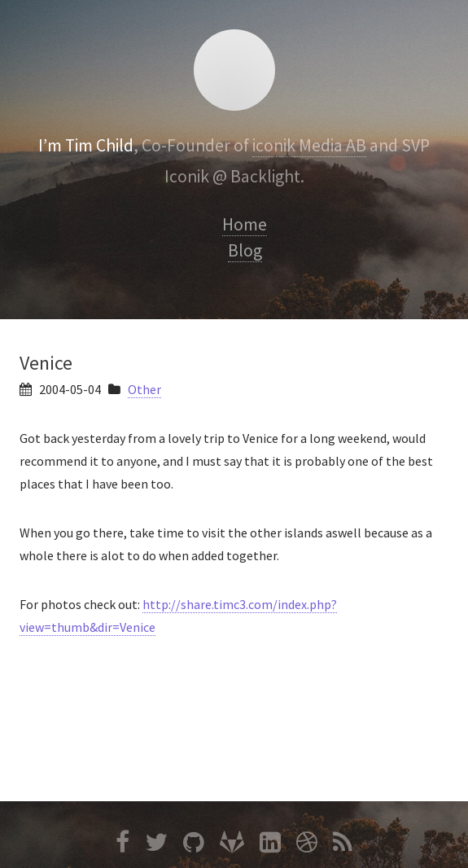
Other (144, 389)
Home (245, 224)
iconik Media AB (309, 145)
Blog (245, 250)
